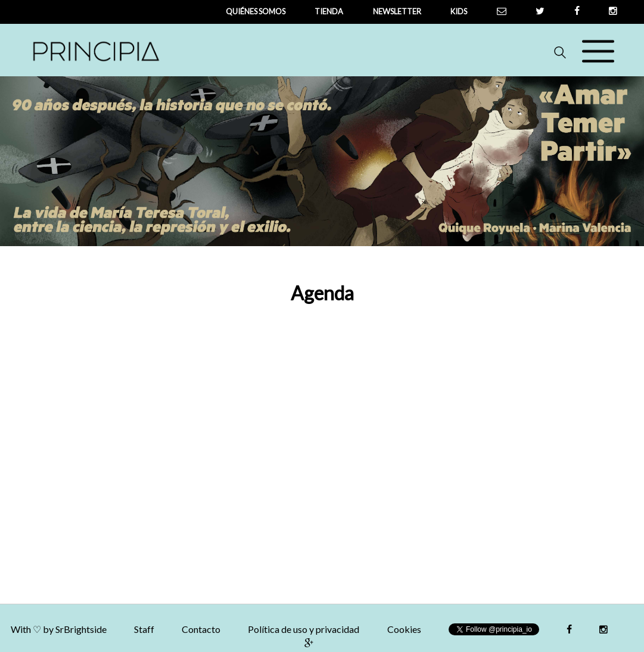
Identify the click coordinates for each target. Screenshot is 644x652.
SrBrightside (81, 629)
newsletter (397, 11)
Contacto (201, 629)
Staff (144, 629)
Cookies (404, 629)
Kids (459, 11)
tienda (329, 11)
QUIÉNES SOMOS (256, 11)
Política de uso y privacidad (304, 629)
